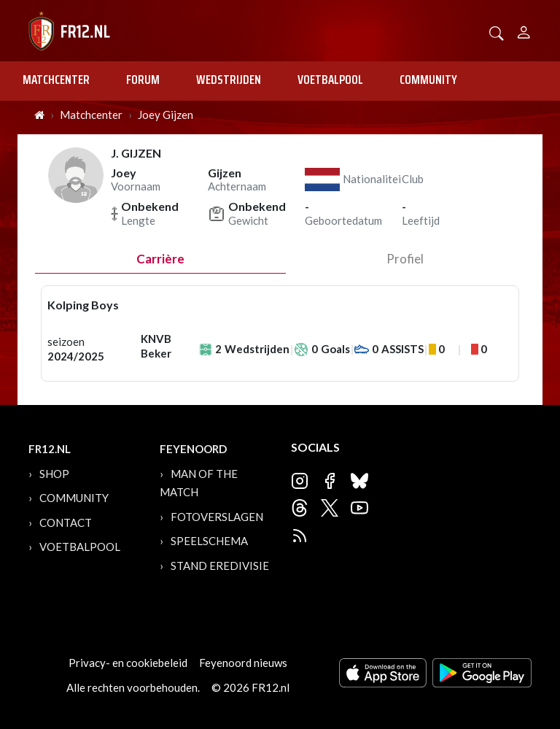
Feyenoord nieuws (243, 663)
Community (428, 80)
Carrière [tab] (160, 259)
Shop (54, 474)
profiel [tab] (405, 259)
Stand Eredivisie (220, 566)
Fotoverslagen (217, 517)
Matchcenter (56, 80)
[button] (497, 32)
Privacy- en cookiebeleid (128, 663)
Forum (143, 80)
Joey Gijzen (166, 115)
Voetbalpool (330, 80)
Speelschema (209, 541)
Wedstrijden (229, 80)
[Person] (524, 30)
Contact (66, 522)
